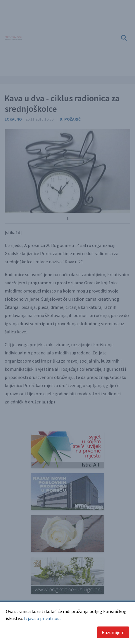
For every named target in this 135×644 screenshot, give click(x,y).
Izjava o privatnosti (43, 618)
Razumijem (113, 632)
